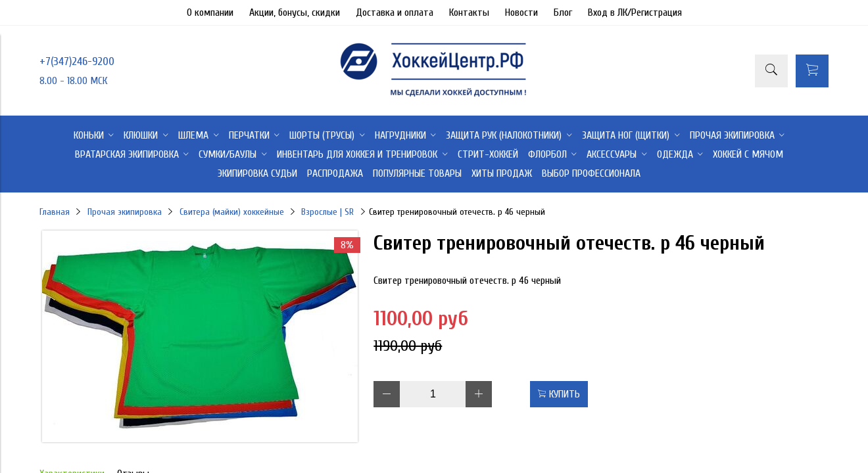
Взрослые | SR (327, 212)
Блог (563, 12)
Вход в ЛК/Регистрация (635, 12)
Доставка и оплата (395, 12)
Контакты (469, 12)
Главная (55, 212)
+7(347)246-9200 (77, 61)
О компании (210, 12)
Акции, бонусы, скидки (295, 12)
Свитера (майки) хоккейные (232, 212)
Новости (521, 12)
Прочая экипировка (125, 212)
